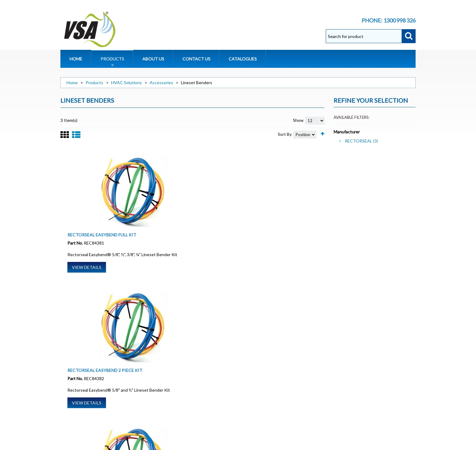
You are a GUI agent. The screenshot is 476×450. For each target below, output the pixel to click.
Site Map (68, 402)
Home (72, 82)
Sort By (285, 134)
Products (94, 82)
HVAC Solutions (126, 82)
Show (298, 120)
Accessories (161, 82)
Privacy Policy (73, 395)
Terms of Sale (73, 383)
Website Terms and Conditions (88, 377)
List (76, 138)
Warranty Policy (76, 389)
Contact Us (71, 408)
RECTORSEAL (359, 141)
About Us (69, 371)
